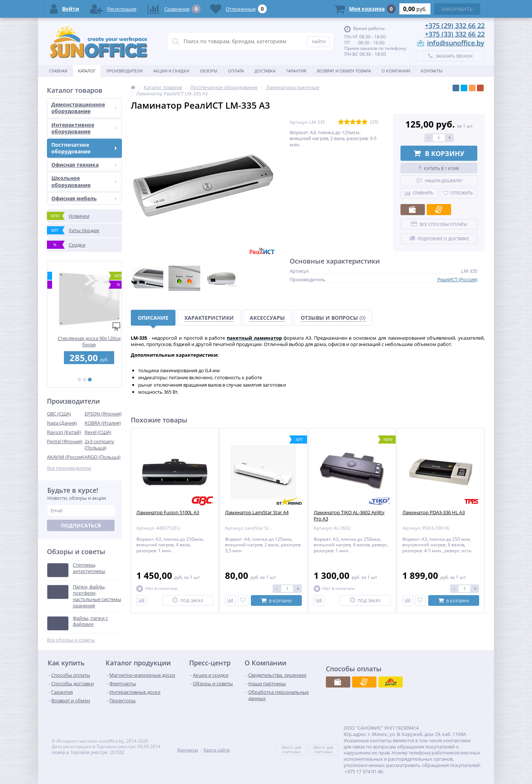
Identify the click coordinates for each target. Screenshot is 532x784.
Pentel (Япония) (65, 441)
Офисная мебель (84, 198)
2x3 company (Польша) (99, 444)
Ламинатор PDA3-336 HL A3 (434, 513)
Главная (58, 71)
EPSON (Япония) (103, 414)
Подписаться (81, 525)
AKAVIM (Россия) (66, 457)
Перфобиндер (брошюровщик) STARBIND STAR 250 (85, 341)
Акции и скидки (171, 71)
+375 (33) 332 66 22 (455, 34)
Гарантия (296, 71)
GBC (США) (59, 414)
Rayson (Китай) (64, 432)
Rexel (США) (98, 432)
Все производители (69, 468)
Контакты (432, 71)
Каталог (87, 71)
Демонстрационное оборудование (84, 108)
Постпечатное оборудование (84, 148)
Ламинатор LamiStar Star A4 (257, 513)
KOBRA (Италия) (103, 423)
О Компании (396, 71)
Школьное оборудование (84, 181)
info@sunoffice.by (456, 43)
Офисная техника (84, 165)
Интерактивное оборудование (84, 128)
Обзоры (209, 71)
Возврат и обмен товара (344, 71)
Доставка (265, 71)
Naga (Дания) (62, 423)
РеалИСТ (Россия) (457, 279)
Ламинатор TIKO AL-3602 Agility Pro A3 (349, 516)
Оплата (236, 71)
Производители (125, 71)
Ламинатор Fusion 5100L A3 (168, 513)
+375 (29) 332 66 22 (455, 26)
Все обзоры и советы (71, 640)
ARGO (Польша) (103, 457)
